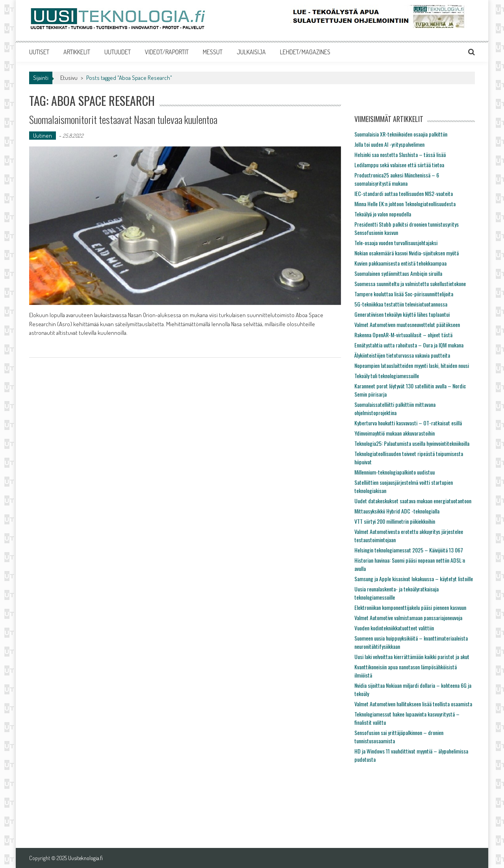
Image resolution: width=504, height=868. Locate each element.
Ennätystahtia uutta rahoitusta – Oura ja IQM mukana (409, 345)
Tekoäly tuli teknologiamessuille (387, 376)
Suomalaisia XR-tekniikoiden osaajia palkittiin (401, 134)
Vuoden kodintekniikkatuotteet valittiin (394, 628)
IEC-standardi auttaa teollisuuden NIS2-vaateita (404, 193)
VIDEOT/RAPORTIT (167, 52)
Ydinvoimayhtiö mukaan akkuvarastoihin (395, 433)
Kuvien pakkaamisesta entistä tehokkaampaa (400, 263)
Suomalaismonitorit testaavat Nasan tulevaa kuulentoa (123, 119)
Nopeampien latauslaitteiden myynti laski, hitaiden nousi (412, 365)
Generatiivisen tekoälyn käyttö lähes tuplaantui (402, 314)
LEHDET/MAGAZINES (305, 52)
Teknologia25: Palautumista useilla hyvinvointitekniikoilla (412, 443)
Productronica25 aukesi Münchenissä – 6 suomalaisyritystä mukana (397, 179)
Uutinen (43, 136)
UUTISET (39, 52)
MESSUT (213, 52)
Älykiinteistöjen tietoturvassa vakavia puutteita (402, 355)
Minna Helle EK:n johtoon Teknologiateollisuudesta (405, 204)
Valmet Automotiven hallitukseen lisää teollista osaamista (413, 704)
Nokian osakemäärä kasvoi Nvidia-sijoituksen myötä (407, 253)
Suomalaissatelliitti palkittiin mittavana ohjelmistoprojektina (395, 408)
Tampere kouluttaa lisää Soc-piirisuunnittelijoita (404, 294)
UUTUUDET (118, 52)
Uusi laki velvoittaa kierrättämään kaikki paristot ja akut (412, 657)
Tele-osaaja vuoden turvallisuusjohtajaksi (396, 243)
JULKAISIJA (251, 52)
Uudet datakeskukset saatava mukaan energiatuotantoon (413, 501)
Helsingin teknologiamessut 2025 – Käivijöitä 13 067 (409, 550)
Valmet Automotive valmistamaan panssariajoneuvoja (408, 618)
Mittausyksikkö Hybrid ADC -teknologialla (397, 511)
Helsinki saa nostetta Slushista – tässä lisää (400, 154)
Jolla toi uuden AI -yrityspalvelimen (389, 144)
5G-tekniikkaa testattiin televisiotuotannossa (401, 304)
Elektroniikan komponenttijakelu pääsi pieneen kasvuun (410, 607)
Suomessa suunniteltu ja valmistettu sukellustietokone (410, 283)
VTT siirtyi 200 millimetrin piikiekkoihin (395, 521)
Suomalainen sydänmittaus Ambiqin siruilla (398, 273)
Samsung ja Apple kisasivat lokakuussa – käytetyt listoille (414, 579)
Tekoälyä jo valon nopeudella (383, 214)
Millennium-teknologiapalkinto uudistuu (395, 472)
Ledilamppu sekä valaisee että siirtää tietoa (399, 165)
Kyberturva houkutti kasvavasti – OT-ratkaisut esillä (408, 423)
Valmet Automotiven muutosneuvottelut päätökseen (407, 324)
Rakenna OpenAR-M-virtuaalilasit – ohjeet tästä (403, 335)
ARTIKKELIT (77, 52)
